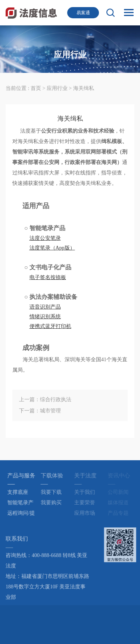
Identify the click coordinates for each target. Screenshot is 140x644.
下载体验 (54, 476)
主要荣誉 (87, 503)
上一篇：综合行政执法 (45, 400)
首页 (36, 88)
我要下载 (53, 492)
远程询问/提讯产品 (23, 514)
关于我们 (87, 492)
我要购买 (53, 503)
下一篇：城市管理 (40, 411)
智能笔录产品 (22, 504)
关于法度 (87, 476)
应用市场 (87, 513)
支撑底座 (19, 492)
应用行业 (58, 88)
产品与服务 (23, 476)
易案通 (83, 13)
